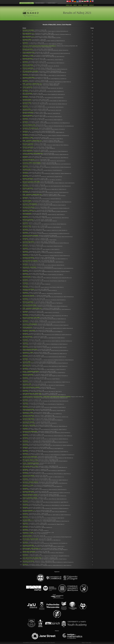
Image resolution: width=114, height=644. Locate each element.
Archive (85, 5)
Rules (80, 5)
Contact (91, 5)
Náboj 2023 (69, 5)
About (75, 5)
